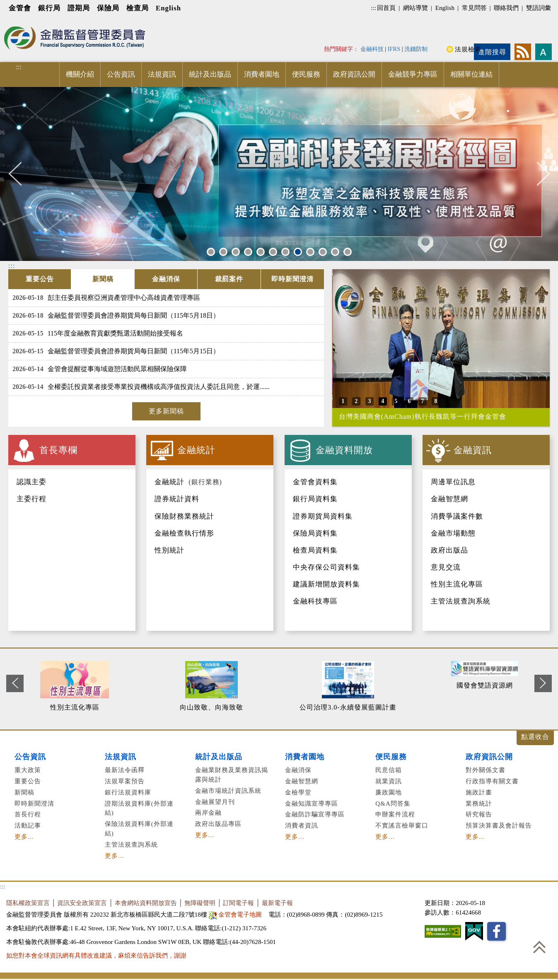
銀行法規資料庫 (128, 792)
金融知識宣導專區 (312, 803)
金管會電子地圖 (236, 914)
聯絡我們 (506, 8)
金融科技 (372, 49)
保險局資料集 (315, 533)
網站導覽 (415, 8)
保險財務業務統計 (184, 516)
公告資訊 (121, 74)
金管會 (20, 8)
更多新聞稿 (166, 411)
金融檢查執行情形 (184, 533)
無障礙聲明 (200, 903)
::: (373, 8)
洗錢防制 (416, 49)
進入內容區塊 (21, 21)
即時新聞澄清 (34, 803)
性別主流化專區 (457, 584)
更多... (24, 836)
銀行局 (49, 8)
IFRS (394, 49)
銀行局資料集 (315, 499)
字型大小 (544, 52)
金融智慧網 (449, 499)
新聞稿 (24, 792)
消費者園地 (262, 74)
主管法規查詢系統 (461, 601)
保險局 (108, 8)
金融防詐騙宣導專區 (315, 814)
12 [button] (349, 252)
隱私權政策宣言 (28, 903)
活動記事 (28, 825)
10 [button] (324, 252)
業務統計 (479, 803)
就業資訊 (389, 781)
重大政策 (28, 770)
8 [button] (298, 252)
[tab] (40, 279)
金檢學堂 (298, 792)
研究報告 (479, 814)
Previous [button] (20, 174)
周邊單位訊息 (453, 482)
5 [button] (261, 252)
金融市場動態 (453, 533)
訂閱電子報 (238, 903)
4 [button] (248, 252)
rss (523, 52)
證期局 (79, 8)
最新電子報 (277, 903)
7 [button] (285, 252)
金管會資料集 (315, 482)
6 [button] (273, 252)
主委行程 (31, 499)
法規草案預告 (125, 781)
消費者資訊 (302, 825)
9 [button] (310, 252)
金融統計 (169, 482)
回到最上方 (539, 947)
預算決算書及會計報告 (499, 825)
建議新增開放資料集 (326, 584)
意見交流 (446, 567)
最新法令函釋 (125, 770)
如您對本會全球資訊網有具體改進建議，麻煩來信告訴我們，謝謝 (96, 955)
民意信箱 (389, 770)
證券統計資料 (177, 499)
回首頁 (386, 8)
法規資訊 (162, 74)
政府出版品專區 (218, 824)
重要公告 (28, 781)
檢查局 (138, 8)
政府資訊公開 (354, 74)
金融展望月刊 (215, 802)
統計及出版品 (210, 74)
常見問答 (474, 8)
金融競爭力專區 (413, 74)
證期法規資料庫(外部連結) (139, 808)
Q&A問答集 (393, 803)
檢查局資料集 (315, 550)
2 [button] (223, 252)
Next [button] (543, 174)
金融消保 (298, 770)
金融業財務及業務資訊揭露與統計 (232, 775)
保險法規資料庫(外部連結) (139, 828)
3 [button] (236, 252)
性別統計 (169, 550)
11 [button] (336, 252)
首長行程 (28, 814)
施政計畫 (479, 792)
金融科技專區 (315, 601)
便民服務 (306, 74)
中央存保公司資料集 (326, 567)
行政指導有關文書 (492, 781)
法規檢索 (468, 49)
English (168, 8)
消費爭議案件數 (457, 516)
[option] (81, 687)
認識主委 (31, 482)
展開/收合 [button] (535, 738)
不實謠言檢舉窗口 (402, 825)
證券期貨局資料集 (323, 516)
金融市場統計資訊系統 (228, 791)
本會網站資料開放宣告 (146, 903)
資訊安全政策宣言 (82, 903)
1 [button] (211, 252)
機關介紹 (80, 74)
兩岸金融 (208, 812)
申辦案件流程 (395, 814)
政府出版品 (449, 550)
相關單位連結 (471, 74)
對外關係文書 (486, 770)
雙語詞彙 (539, 8)
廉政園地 (389, 792)
